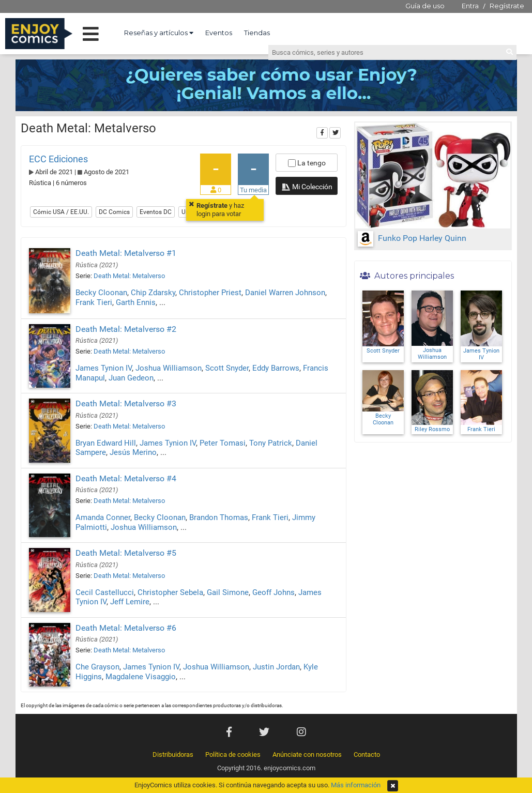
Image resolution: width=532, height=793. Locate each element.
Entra (470, 6)
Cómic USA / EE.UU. (61, 212)
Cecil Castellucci (105, 592)
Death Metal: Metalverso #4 (126, 478)
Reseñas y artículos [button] (159, 33)
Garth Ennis (136, 302)
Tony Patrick (271, 443)
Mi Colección (307, 188)
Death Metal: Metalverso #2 (126, 329)
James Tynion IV (104, 368)
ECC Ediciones (58, 159)
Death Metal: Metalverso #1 (126, 253)
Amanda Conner (103, 517)
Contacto (367, 754)
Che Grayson (97, 667)
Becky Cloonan (101, 293)
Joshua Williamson (169, 368)
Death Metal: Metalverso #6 (126, 628)
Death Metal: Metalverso (129, 276)
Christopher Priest (210, 293)
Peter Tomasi (223, 443)
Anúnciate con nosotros (307, 754)
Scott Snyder (227, 368)
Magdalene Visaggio (141, 677)
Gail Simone (228, 592)
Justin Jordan (276, 667)
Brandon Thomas (219, 517)
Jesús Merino (133, 452)
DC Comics (114, 212)
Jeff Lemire (130, 602)
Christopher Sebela (170, 592)
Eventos (219, 33)
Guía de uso (425, 6)
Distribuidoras (173, 754)
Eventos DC (156, 212)
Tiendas (257, 33)
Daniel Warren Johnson (285, 293)
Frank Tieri (94, 302)
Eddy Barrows (276, 368)
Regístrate (507, 6)
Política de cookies (233, 754)
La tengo (307, 163)
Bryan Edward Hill (106, 443)
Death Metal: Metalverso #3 (126, 403)
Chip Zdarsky (153, 293)
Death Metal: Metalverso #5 (126, 553)
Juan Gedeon (131, 378)
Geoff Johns (273, 592)
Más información (356, 785)
